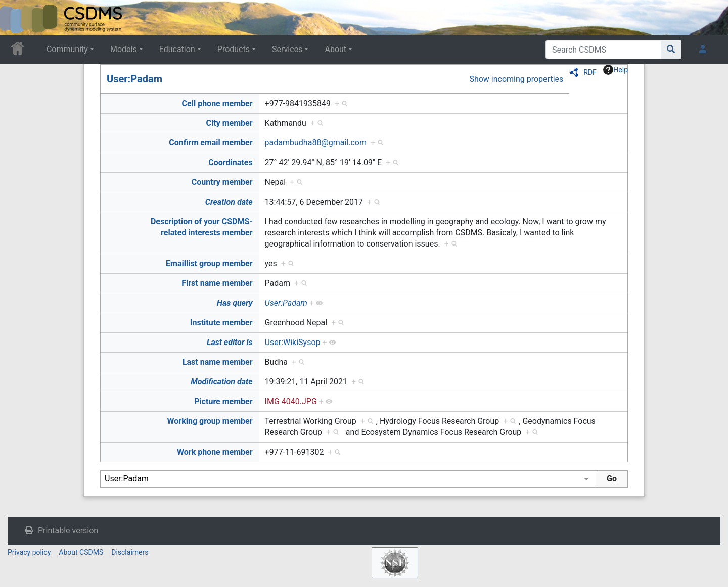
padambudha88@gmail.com (316, 143)
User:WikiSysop (293, 342)
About (335, 49)
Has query (235, 303)
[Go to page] (671, 50)
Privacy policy (29, 552)
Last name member (218, 362)
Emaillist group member (209, 263)
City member (230, 123)
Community (67, 49)
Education (177, 49)
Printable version (68, 531)
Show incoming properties (516, 79)
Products (234, 49)
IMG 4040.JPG (291, 401)
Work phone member (215, 452)
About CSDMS (81, 552)
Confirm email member (211, 143)
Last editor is (230, 342)
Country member (222, 182)
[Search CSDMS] (603, 50)
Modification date (221, 382)
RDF (590, 72)
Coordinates (230, 162)
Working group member (210, 421)
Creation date (229, 202)
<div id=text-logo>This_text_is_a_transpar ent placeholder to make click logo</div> (16, 18)
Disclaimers (130, 552)
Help (616, 70)
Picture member (223, 401)
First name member (217, 283)
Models (124, 49)
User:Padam (134, 79)
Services (287, 49)
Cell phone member (217, 103)
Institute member (221, 323)
